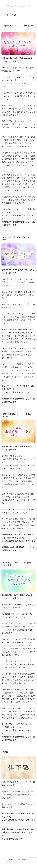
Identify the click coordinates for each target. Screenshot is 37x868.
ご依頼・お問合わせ (22, 854)
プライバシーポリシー (7, 853)
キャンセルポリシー (21, 853)
